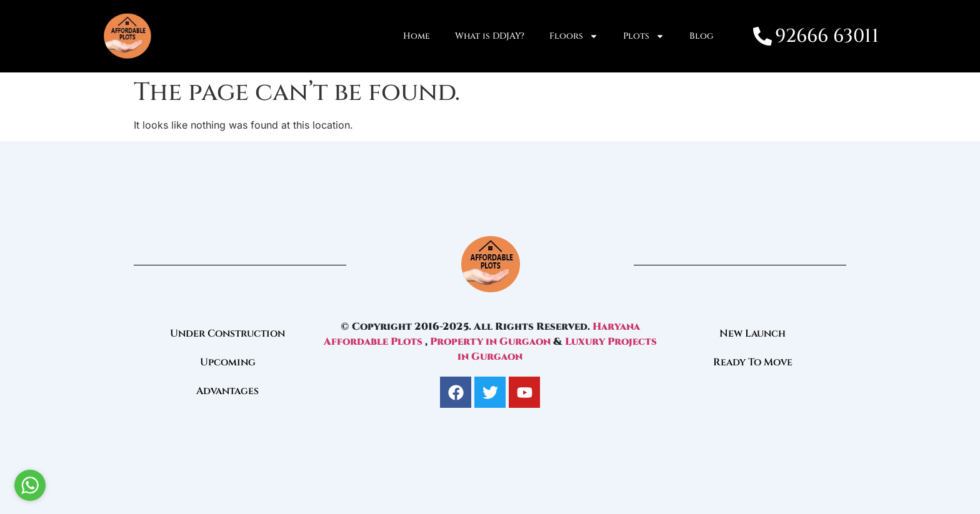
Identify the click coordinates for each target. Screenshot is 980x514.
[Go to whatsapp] (30, 485)
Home (417, 36)
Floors (574, 36)
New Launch (752, 334)
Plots (644, 36)
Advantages (227, 391)
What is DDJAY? (490, 36)
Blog (701, 36)
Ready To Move (753, 362)
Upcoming (228, 362)
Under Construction (227, 334)
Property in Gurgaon (490, 342)
